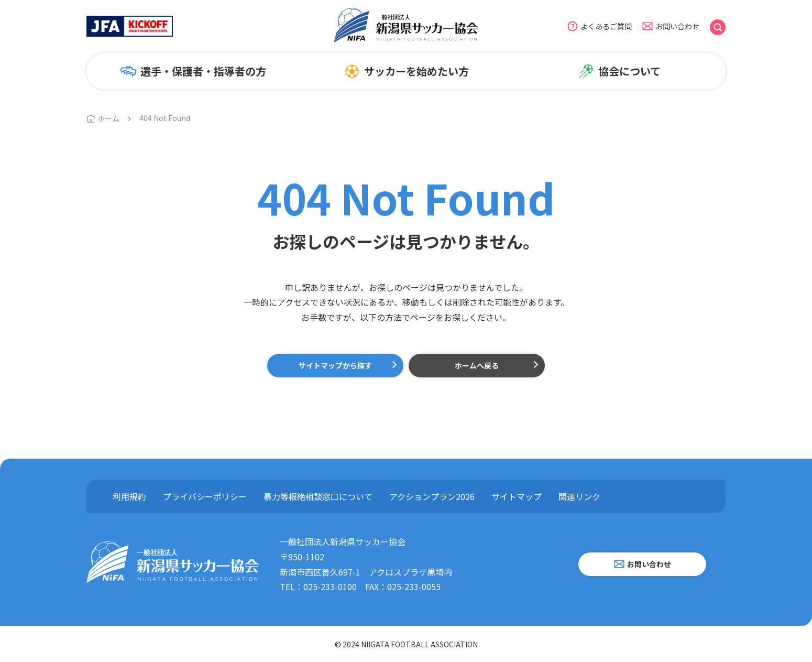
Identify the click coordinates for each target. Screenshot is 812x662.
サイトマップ (517, 496)
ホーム (108, 118)
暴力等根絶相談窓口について (318, 496)
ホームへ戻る (477, 365)
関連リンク (579, 496)
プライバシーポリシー (205, 496)
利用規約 (129, 496)
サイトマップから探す (335, 365)
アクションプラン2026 (432, 496)
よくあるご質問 (606, 26)
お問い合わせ (677, 26)
